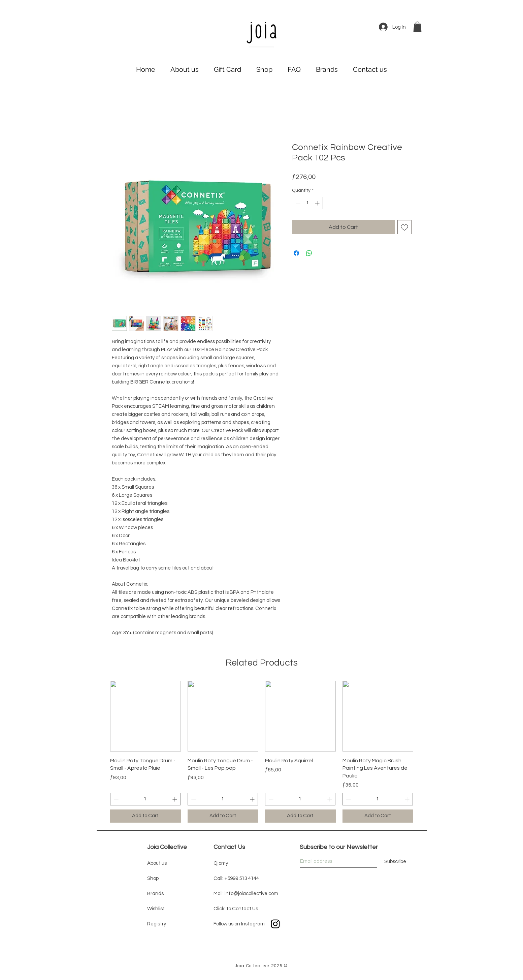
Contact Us (229, 847)
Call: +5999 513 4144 (236, 878)
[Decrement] (297, 203)
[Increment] (318, 203)
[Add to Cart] (145, 816)
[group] (262, 752)
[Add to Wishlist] (404, 227)
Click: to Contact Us (236, 909)
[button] (417, 27)
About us (157, 863)
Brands (155, 894)
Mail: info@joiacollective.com (246, 894)
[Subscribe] (395, 862)
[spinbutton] (307, 203)
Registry (157, 924)
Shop (153, 878)
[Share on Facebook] (296, 253)
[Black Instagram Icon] (275, 924)
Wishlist (156, 909)
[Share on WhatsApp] (309, 253)
